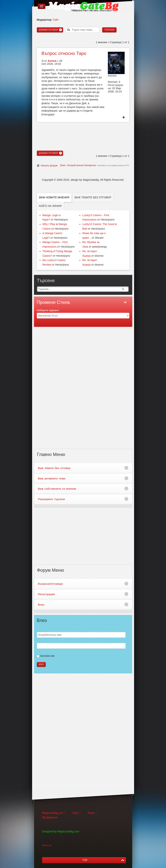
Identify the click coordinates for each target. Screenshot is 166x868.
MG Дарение (50, 818)
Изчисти (47, 845)
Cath (56, 20)
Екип (63, 165)
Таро (75, 813)
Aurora (52, 61)
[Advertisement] (83, 130)
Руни (91, 813)
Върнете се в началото (124, 118)
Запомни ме (47, 656)
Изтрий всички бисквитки (82, 165)
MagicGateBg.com (53, 813)
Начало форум (49, 165)
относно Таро (64, 54)
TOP (85, 860)
